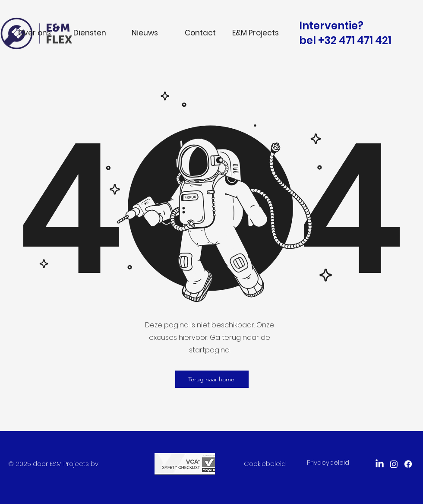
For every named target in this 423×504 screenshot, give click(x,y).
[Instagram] (394, 464)
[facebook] (408, 464)
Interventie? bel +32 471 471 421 (345, 33)
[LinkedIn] (380, 464)
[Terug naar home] (212, 379)
